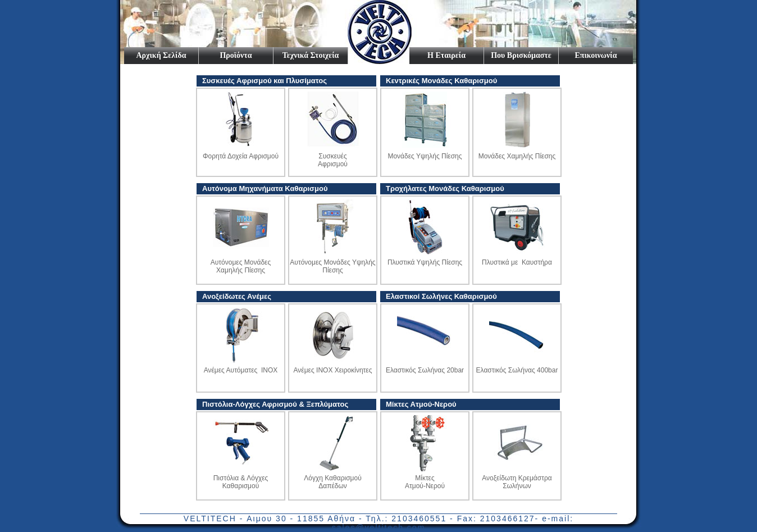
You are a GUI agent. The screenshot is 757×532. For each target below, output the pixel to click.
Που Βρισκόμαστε (521, 55)
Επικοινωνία (596, 55)
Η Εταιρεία (446, 55)
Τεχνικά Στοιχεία (311, 55)
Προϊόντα (236, 55)
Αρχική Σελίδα (161, 55)
